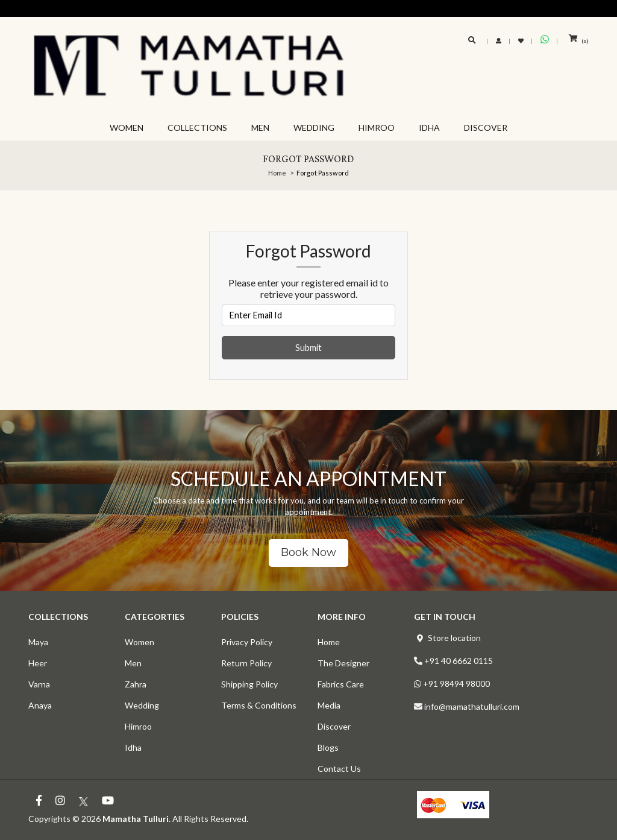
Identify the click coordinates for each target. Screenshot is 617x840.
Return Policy (246, 663)
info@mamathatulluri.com (472, 706)
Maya (38, 642)
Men (133, 663)
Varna (39, 684)
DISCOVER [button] (486, 128)
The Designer (343, 663)
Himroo (138, 726)
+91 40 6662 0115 (459, 661)
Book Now (308, 552)
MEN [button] (260, 128)
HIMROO (377, 128)
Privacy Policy (247, 642)
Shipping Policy (249, 684)
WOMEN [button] (127, 128)
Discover (334, 726)
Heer (38, 663)
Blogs (328, 747)
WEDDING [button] (314, 128)
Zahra (136, 684)
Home (277, 173)
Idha (133, 747)
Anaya (40, 705)
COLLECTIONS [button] (197, 128)
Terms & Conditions (259, 705)
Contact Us (339, 769)
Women (139, 642)
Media (329, 705)
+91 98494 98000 (456, 684)
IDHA (429, 128)
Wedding (142, 705)
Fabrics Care (341, 684)
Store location (454, 638)
